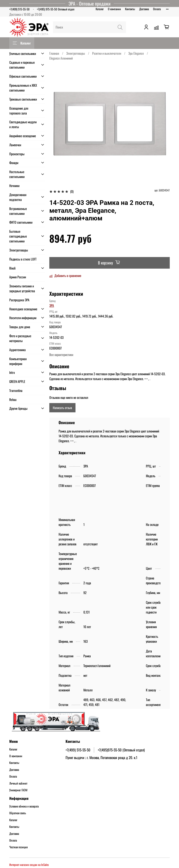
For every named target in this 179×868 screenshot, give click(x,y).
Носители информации (23, 318)
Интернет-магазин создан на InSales (29, 865)
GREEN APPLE (17, 381)
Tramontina (16, 390)
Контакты (130, 9)
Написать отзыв (62, 408)
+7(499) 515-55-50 (19, 9)
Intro (12, 372)
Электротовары (76, 53)
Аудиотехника (17, 350)
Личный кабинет (18, 783)
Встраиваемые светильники (18, 211)
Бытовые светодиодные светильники (18, 236)
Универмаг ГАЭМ (18, 790)
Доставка (144, 9)
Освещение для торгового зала (19, 111)
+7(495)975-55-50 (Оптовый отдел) (121, 750)
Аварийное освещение (23, 136)
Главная (54, 53)
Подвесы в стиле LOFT (23, 259)
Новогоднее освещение (23, 309)
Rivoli (12, 268)
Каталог (100, 9)
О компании (114, 9)
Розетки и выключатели (107, 53)
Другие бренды (18, 408)
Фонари (14, 163)
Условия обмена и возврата (24, 806)
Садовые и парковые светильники (22, 65)
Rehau (13, 399)
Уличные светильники (23, 53)
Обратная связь (18, 813)
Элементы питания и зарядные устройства (22, 288)
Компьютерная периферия (18, 361)
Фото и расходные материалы (20, 338)
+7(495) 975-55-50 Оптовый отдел (56, 9)
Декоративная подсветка (18, 197)
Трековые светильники (23, 99)
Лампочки (15, 145)
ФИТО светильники (21, 222)
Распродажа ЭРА (19, 300)
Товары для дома (20, 327)
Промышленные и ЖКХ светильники (23, 88)
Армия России (18, 277)
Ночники (14, 186)
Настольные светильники (17, 174)
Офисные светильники (23, 76)
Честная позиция (18, 847)
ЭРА (52, 305)
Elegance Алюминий (61, 58)
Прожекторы (17, 154)
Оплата (157, 9)
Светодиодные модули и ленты (23, 124)
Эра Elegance (136, 53)
